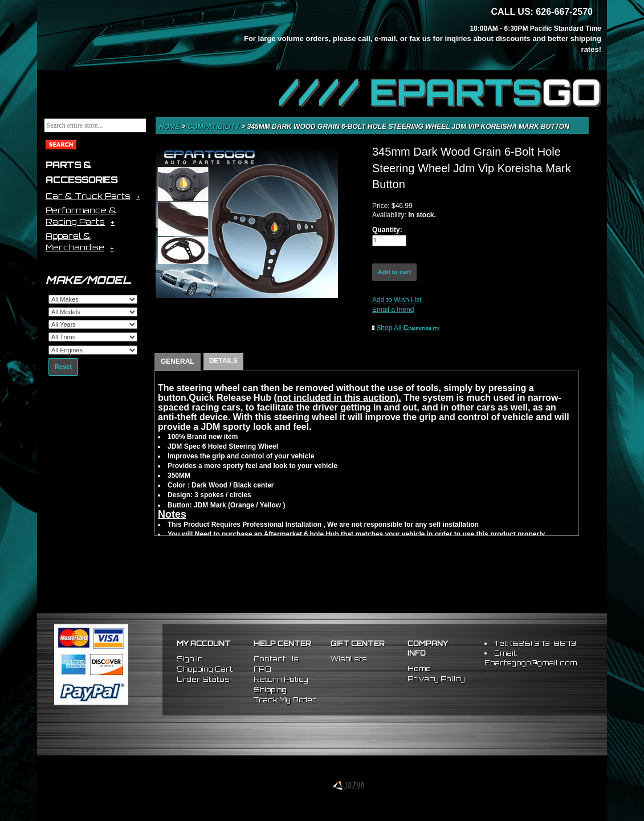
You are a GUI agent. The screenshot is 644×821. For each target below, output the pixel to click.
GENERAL (178, 361)
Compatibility (215, 127)
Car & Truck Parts (88, 196)
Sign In (190, 659)
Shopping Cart (205, 669)
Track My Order (285, 700)
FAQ (262, 669)
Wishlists (349, 659)
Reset (63, 367)
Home (170, 127)
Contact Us (276, 659)
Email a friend (393, 310)
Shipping (270, 690)
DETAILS (223, 361)
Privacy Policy (436, 679)
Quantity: (387, 230)
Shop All (408, 328)
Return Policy (281, 679)
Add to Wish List (397, 300)
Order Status (203, 679)
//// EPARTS (440, 92)
